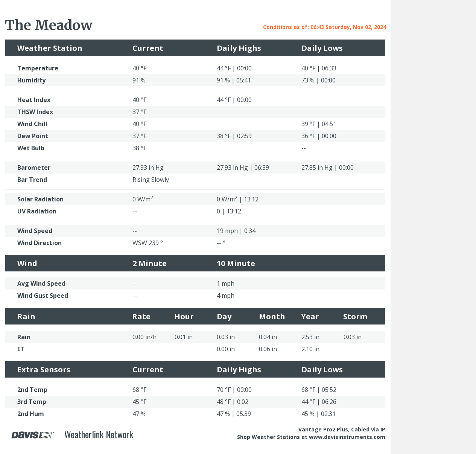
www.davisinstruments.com (347, 437)
